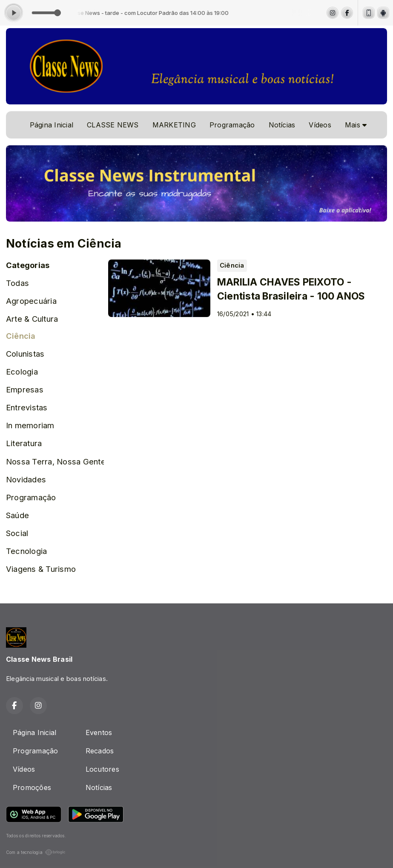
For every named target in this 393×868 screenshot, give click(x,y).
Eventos (99, 732)
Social (17, 533)
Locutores (102, 769)
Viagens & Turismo (41, 569)
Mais (356, 125)
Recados (100, 751)
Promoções (32, 787)
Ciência (21, 336)
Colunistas (25, 354)
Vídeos (320, 125)
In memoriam (30, 425)
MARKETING (174, 125)
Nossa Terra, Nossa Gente (55, 461)
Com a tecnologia (36, 852)
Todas (17, 283)
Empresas (25, 389)
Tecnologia (26, 551)
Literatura (24, 443)
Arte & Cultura (32, 319)
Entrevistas (27, 407)
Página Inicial (52, 125)
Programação (232, 125)
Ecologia (22, 372)
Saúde (17, 515)
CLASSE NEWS (113, 125)
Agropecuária (31, 301)
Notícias (282, 125)
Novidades (26, 479)
